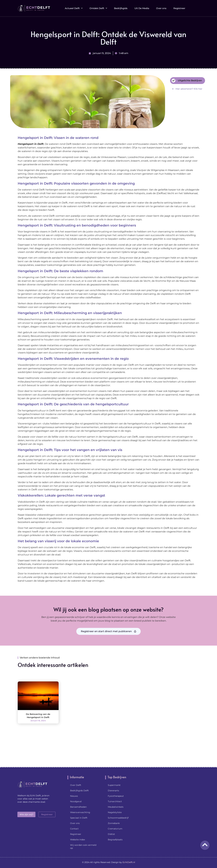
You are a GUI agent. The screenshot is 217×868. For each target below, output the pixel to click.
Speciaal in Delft (79, 818)
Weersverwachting (80, 812)
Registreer (179, 7)
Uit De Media (142, 7)
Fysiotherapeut (116, 796)
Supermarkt (114, 785)
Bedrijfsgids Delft (79, 791)
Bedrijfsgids (121, 7)
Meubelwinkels (116, 807)
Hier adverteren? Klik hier (189, 89)
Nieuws (74, 796)
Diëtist (111, 834)
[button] (197, 7)
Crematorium (115, 829)
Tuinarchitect (115, 801)
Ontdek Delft (98, 7)
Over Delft (76, 785)
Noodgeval (76, 801)
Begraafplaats (115, 840)
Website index (78, 840)
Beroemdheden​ (78, 807)
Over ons (161, 7)
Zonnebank (114, 823)
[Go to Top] (205, 845)
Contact (74, 829)
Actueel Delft (74, 7)
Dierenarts (113, 791)
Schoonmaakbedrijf (118, 818)
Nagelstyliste (115, 812)
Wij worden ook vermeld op (83, 847)
